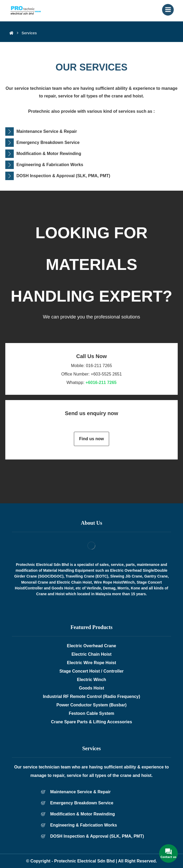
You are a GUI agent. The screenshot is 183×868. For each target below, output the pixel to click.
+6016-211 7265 (101, 383)
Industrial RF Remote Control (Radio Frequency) (91, 696)
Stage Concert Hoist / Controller (91, 671)
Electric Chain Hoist (91, 654)
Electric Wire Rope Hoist (92, 663)
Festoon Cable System (92, 713)
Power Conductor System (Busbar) (91, 705)
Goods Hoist (91, 688)
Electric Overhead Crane (92, 646)
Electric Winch (91, 680)
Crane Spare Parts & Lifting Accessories (91, 722)
